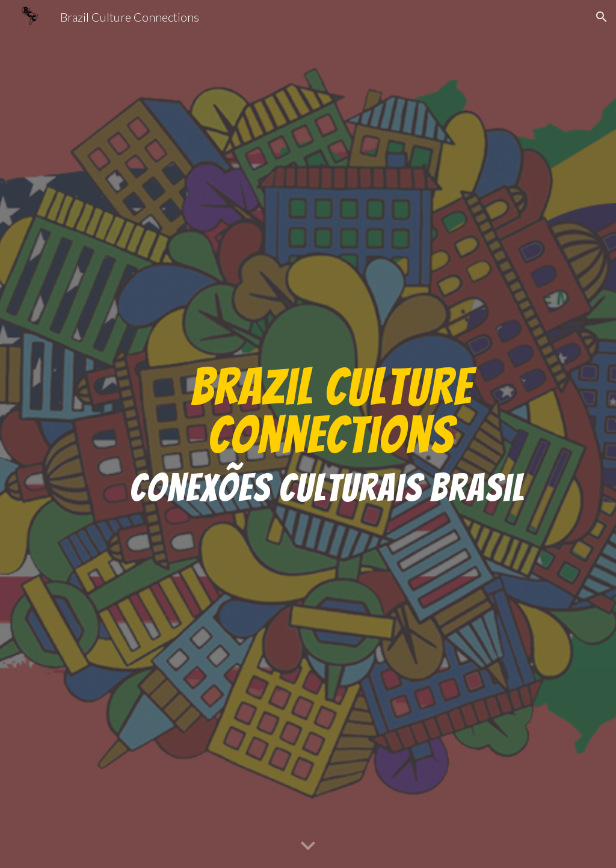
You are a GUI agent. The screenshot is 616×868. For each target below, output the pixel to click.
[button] (602, 17)
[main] (331, 434)
